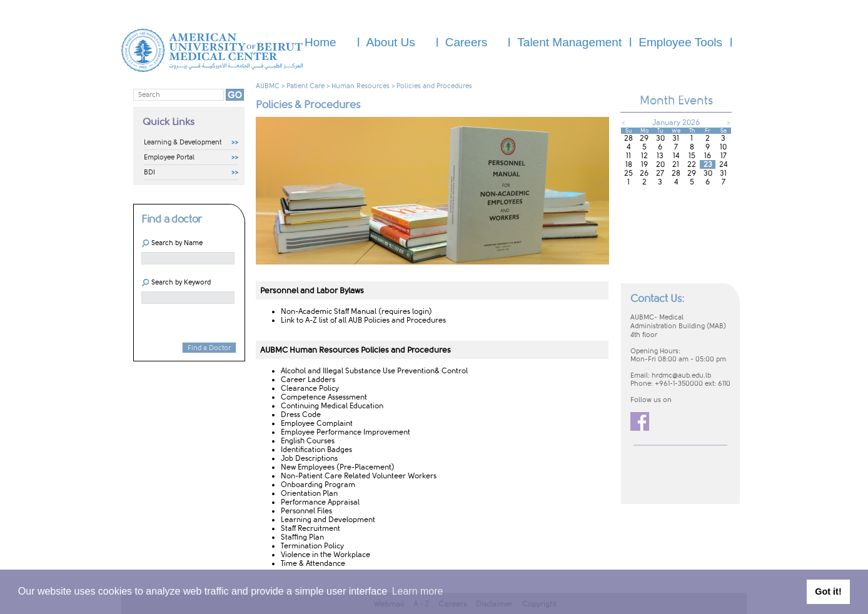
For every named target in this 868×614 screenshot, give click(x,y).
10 (723, 147)
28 (628, 138)
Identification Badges (316, 450)
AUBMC (268, 86)
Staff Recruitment (310, 528)
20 (660, 164)
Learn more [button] (418, 591)
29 (644, 138)
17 (724, 156)
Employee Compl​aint (317, 423)
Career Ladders (308, 380)
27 (660, 173)
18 (629, 164)
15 (692, 156)
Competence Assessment (324, 397)
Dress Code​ (301, 415)
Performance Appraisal (320, 502)
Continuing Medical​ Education (333, 406)
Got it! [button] (828, 591)
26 (644, 173)
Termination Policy (312, 546)
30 (660, 138)
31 (676, 138)
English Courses (308, 441)
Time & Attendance (313, 563)
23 (708, 164)
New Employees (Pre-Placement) (338, 467)
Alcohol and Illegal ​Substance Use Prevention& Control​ (374, 371)
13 (660, 156)
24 (723, 164)
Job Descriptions (309, 458)
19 (644, 164)
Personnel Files (306, 511)
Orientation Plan (309, 493)
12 (644, 156)
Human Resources (361, 86)
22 (692, 164)
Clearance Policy (310, 388)
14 (676, 156)
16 (708, 156)
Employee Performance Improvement (346, 432)
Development (352, 520)
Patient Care (305, 86)
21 (676, 164)
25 (628, 173)
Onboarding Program (318, 485)
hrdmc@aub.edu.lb (681, 375)
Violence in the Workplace (325, 555)
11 (628, 156)
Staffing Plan (302, 537)
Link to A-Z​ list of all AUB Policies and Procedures (363, 320)
